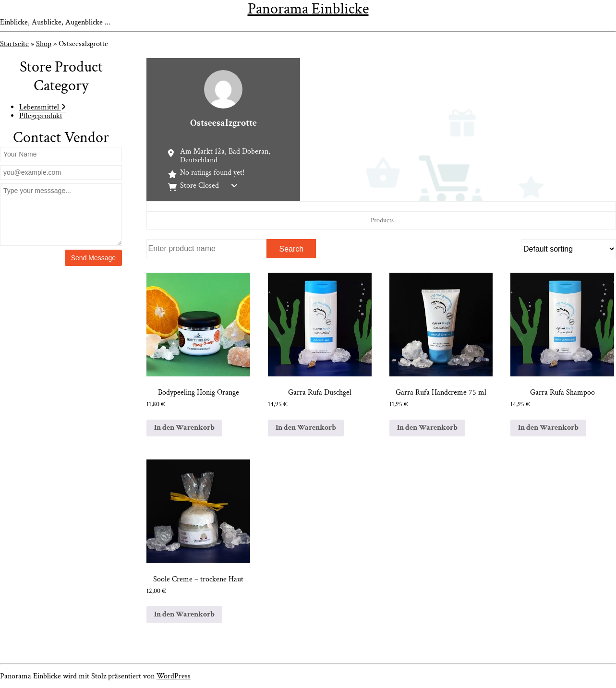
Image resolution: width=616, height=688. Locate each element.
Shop (44, 44)
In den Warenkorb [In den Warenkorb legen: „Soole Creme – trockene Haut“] (184, 614)
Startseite (14, 44)
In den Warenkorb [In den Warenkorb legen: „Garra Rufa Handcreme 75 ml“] (427, 428)
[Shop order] (568, 249)
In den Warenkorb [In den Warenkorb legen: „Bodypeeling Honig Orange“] (184, 428)
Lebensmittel (42, 107)
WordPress (174, 676)
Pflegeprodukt (41, 116)
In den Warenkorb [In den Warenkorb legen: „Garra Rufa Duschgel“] (306, 428)
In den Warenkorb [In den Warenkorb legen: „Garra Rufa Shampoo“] (548, 428)
